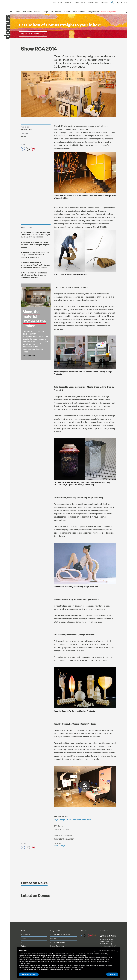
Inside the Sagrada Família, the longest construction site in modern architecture (35, 255)
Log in (125, 3)
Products (66, 12)
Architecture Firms (58, 942)
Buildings (54, 938)
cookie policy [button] (82, 956)
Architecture (27, 12)
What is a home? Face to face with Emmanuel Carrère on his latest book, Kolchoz (34, 275)
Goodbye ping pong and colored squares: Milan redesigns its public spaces (36, 245)
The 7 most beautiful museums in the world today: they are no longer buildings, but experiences (35, 235)
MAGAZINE (68, 3)
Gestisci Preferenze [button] (29, 974)
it (111, 3)
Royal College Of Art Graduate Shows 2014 (72, 820)
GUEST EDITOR (58, 3)
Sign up (119, 3)
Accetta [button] (112, 974)
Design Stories (93, 12)
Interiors (37, 12)
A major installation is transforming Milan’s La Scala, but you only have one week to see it (35, 265)
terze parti (50, 958)
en (113, 3)
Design (45, 12)
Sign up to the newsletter (33, 34)
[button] (106, 950)
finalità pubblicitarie (30, 962)
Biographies (55, 931)
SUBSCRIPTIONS (93, 3)
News (18, 12)
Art (52, 12)
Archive (58, 12)
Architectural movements (60, 935)
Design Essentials (79, 12)
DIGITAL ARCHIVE (80, 3)
